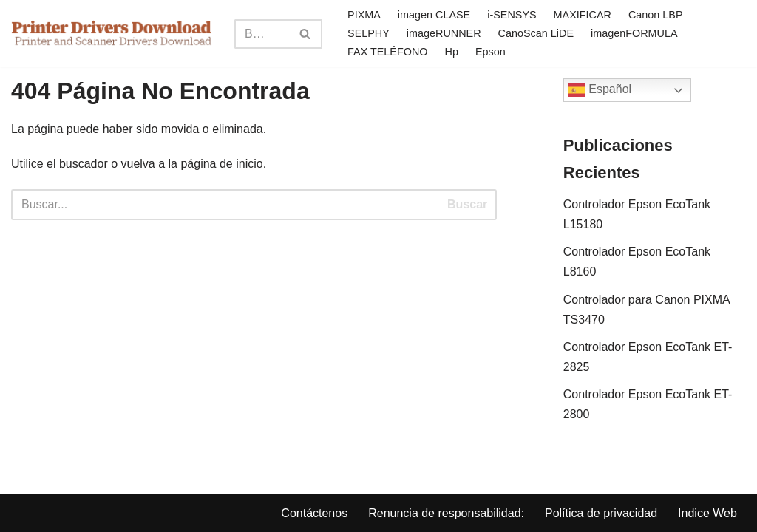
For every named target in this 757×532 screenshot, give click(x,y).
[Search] (262, 34)
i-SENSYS (512, 15)
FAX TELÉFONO (388, 52)
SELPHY (369, 33)
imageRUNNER (444, 33)
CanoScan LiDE (536, 33)
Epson (490, 52)
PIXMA (364, 15)
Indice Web (707, 513)
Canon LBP (656, 15)
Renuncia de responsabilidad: (446, 513)
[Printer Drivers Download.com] (112, 34)
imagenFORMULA (634, 33)
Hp (452, 52)
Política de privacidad (601, 513)
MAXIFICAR (583, 15)
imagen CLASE (434, 15)
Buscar (467, 204)
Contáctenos (314, 513)
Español (600, 90)
